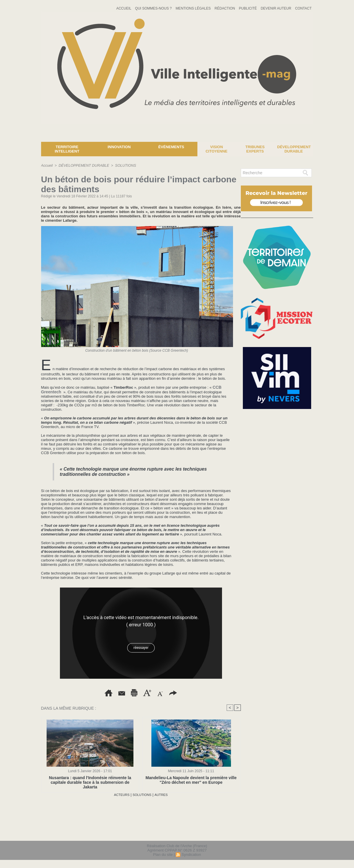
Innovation (119, 147)
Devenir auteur (277, 8)
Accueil (124, 8)
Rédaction (225, 8)
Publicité (248, 8)
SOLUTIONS (122, 166)
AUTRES (164, 795)
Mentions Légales (194, 8)
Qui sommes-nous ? (154, 8)
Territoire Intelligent (67, 149)
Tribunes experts (255, 149)
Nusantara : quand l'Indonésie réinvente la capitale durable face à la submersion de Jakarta (90, 780)
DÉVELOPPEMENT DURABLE (82, 166)
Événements (171, 147)
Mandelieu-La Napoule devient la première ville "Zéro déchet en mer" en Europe (191, 780)
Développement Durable (294, 149)
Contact (303, 8)
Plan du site (163, 855)
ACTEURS (119, 795)
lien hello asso (295, 833)
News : (7, 137)
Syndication (191, 855)
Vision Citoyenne (217, 149)
